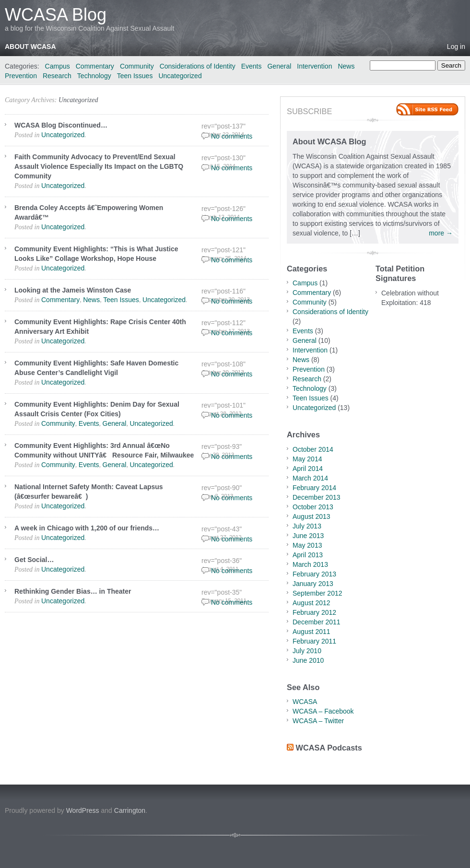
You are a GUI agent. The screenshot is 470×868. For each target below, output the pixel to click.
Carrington (130, 810)
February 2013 (314, 574)
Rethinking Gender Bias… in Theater (73, 591)
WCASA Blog (56, 15)
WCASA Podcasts (329, 748)
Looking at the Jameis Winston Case (73, 290)
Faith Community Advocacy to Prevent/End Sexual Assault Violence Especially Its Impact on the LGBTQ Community (99, 166)
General (279, 66)
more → (441, 233)
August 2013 (311, 516)
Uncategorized (180, 76)
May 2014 (307, 459)
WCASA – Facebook (323, 711)
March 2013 (310, 564)
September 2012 (317, 593)
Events (252, 66)
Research (57, 76)
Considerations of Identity (198, 66)
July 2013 (307, 526)
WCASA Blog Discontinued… (61, 125)
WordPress (83, 810)
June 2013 (308, 536)
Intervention (314, 66)
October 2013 (313, 507)
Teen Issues (135, 76)
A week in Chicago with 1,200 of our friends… (87, 528)
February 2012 (314, 612)
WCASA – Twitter (318, 721)
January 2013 (313, 584)
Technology (94, 76)
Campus (58, 66)
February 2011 (314, 641)
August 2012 (311, 603)
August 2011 (311, 632)
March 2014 (310, 478)
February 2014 (314, 488)
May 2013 (307, 545)
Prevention (21, 76)
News (346, 66)
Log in (456, 47)
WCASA (305, 702)
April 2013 (308, 555)
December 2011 (317, 622)
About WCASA (30, 47)
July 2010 (307, 651)
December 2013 (317, 497)
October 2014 (313, 449)
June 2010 (308, 660)
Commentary (95, 66)
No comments (232, 136)
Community (137, 66)
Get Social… (34, 560)
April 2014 (308, 469)
